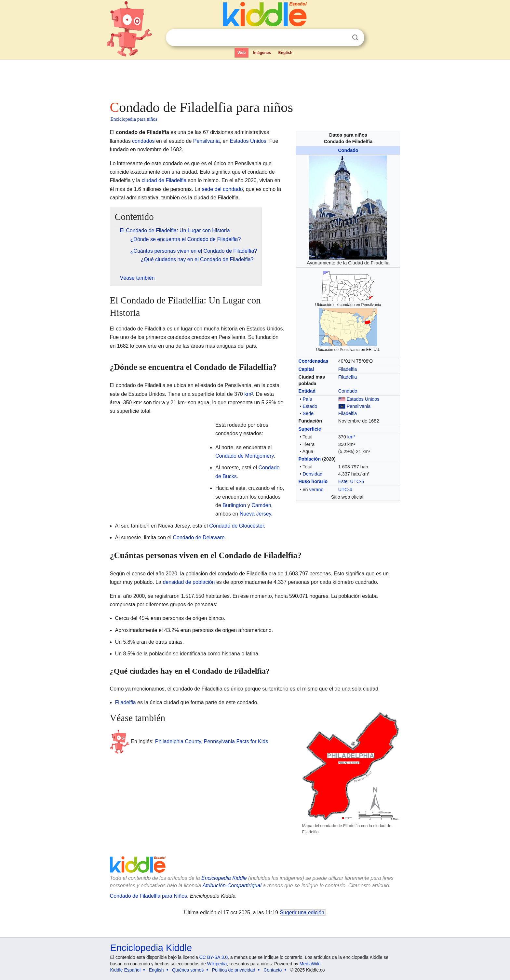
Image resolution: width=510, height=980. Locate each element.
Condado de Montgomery (244, 456)
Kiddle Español (125, 970)
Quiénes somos (188, 970)
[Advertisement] (255, 78)
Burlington (234, 505)
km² (351, 437)
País (307, 399)
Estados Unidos (363, 399)
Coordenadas (313, 361)
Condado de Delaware (199, 537)
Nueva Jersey (255, 514)
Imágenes (262, 53)
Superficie (310, 429)
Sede (308, 413)
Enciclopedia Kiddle (151, 948)
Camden (261, 505)
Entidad (307, 391)
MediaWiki (310, 964)
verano (316, 490)
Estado (310, 406)
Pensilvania (359, 406)
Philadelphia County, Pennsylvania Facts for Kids (212, 741)
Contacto (273, 970)
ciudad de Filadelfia (164, 180)
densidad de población (189, 582)
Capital (306, 369)
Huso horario (313, 481)
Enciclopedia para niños (134, 119)
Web (242, 53)
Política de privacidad (234, 970)
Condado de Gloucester (236, 526)
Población (309, 459)
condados (143, 141)
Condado (348, 150)
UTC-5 (357, 481)
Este (343, 481)
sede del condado (222, 189)
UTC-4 (345, 490)
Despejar (342, 38)
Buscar (355, 38)
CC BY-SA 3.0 (214, 957)
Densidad (312, 474)
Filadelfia (348, 369)
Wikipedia (217, 964)
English (285, 53)
